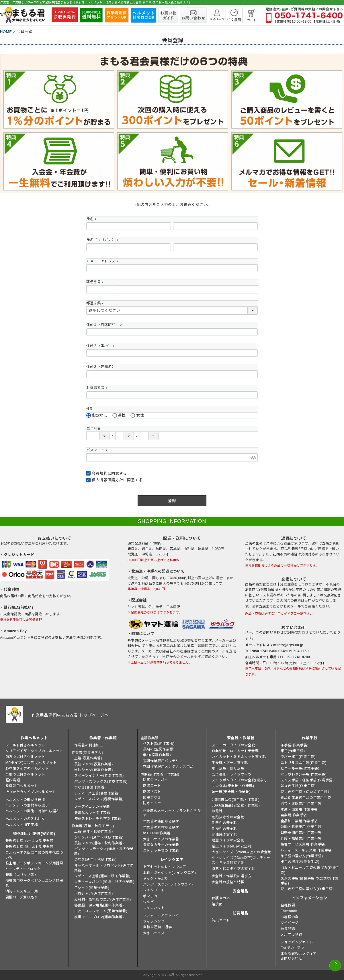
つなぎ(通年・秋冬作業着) (95, 859)
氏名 (92, 219)
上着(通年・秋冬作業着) (94, 831)
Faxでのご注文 (293, 948)
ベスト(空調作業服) (159, 744)
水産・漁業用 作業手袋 (299, 809)
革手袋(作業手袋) (295, 745)
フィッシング (154, 921)
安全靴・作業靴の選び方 (232, 876)
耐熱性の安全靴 (224, 823)
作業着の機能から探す (161, 821)
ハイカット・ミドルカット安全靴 (239, 757)
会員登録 (288, 928)
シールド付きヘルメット (25, 745)
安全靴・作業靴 (241, 738)
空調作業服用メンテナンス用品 (168, 767)
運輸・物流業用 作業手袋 (301, 827)
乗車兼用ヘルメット (22, 786)
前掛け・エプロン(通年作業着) (99, 917)
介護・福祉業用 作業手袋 (301, 839)
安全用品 (241, 891)
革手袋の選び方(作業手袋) (302, 856)
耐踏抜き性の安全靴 (228, 817)
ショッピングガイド (297, 942)
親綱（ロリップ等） (22, 875)
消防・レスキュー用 (22, 891)
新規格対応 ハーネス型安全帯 (30, 841)
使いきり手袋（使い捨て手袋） (306, 792)
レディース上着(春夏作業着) (97, 793)
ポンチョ (150, 896)
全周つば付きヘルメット (25, 774)
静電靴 (217, 811)
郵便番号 (96, 282)
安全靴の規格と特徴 (228, 882)
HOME (6, 32)
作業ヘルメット (34, 738)
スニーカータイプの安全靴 (233, 745)
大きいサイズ (154, 933)
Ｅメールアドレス (103, 261)
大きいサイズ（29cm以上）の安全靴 (242, 852)
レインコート (154, 890)
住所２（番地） (101, 346)
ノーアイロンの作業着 (92, 807)
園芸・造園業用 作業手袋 (301, 804)
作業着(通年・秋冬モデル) (93, 826)
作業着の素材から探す (161, 827)
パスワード (98, 450)
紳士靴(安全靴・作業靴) (231, 792)
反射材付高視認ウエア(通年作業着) (103, 900)
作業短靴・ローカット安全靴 (235, 751)
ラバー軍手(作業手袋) (298, 757)
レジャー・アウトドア (161, 915)
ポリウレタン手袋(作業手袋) (304, 774)
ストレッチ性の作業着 (161, 851)
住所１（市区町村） (105, 325)
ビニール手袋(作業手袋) (300, 768)
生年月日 (94, 429)
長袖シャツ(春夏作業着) (94, 764)
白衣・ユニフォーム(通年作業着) (101, 911)
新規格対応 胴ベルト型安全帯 (30, 847)
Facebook (289, 911)
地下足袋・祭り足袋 (228, 768)
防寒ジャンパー (156, 780)
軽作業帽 (13, 780)
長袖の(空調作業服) (159, 749)
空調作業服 (149, 738)
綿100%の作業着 (157, 833)
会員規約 (100, 473)
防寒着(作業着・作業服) (160, 774)
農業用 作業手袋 (294, 815)
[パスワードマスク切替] (253, 457)
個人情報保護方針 (107, 480)
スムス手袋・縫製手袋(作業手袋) (307, 780)
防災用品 (241, 913)
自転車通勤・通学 (158, 927)
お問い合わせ (292, 959)
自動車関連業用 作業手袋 (301, 833)
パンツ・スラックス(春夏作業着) (101, 782)
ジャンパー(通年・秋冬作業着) (99, 837)
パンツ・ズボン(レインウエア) (168, 884)
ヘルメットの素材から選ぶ (27, 805)
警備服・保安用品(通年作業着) (99, 905)
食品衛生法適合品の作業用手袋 (306, 798)
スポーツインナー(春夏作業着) (99, 776)
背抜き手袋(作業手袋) (298, 786)
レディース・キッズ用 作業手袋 (306, 850)
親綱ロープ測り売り (21, 897)
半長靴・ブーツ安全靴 (230, 763)
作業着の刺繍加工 (89, 745)
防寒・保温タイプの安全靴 (233, 869)
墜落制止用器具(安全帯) (34, 834)
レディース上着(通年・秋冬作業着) (102, 876)
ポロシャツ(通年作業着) (94, 894)
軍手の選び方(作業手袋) (300, 862)
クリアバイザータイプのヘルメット (34, 751)
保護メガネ (221, 898)
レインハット (154, 908)
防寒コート (152, 786)
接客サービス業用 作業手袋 (303, 844)
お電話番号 (98, 388)
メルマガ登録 (292, 934)
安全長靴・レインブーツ (232, 774)
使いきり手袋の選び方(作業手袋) (307, 889)
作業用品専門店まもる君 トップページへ (70, 715)
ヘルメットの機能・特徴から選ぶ (33, 811)
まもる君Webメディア (299, 954)
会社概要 (288, 905)
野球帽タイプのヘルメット (27, 768)
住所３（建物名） (101, 367)
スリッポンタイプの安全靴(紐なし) (240, 780)
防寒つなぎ (152, 797)
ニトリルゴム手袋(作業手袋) (304, 763)
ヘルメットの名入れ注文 (25, 819)
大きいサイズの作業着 (161, 839)
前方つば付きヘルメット (25, 757)
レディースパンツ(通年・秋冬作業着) (104, 882)
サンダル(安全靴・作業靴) (233, 786)
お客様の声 (290, 917)
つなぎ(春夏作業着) (90, 787)
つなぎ (148, 902)
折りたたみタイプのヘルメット (31, 792)
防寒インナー (154, 803)
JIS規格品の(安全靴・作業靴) (236, 800)
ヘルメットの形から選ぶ (25, 800)
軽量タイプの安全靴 (228, 840)
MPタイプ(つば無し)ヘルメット (31, 763)
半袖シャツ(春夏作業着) (94, 770)
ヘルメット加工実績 (22, 825)
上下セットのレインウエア (165, 867)
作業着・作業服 (103, 738)
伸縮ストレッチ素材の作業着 (98, 819)
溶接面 (217, 904)
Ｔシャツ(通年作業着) (92, 888)
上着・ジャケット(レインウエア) (170, 873)
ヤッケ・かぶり (156, 879)
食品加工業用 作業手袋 (299, 821)
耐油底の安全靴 (224, 835)
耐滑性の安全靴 (224, 829)
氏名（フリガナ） (103, 240)
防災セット (221, 920)
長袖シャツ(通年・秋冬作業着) (99, 843)
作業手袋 (310, 738)
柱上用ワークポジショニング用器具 (34, 863)
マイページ (290, 923)
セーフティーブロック (23, 869)
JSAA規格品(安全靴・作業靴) (236, 805)
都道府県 (96, 303)
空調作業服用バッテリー (163, 761)
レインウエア (172, 860)
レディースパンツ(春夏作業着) (99, 799)
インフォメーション (310, 898)
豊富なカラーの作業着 (92, 813)
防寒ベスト (152, 792)
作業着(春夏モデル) (87, 753)
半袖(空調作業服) (157, 755)
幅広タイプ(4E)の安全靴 (232, 846)
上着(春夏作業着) (88, 758)
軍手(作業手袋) (293, 751)
